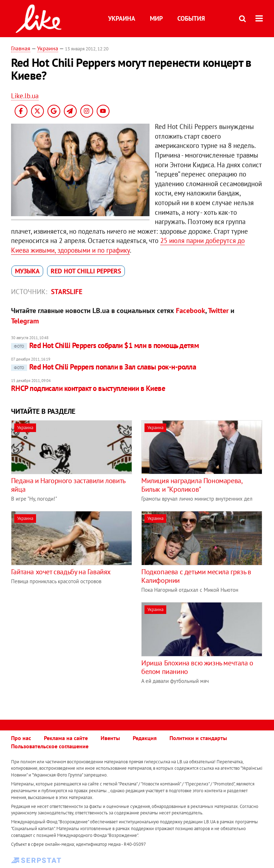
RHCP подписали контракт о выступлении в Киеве (88, 388)
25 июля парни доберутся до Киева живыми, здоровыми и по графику (128, 245)
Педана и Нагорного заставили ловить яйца (68, 485)
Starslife (67, 292)
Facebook (191, 311)
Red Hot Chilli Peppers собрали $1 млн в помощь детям (105, 345)
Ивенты (110, 738)
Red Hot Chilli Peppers (86, 271)
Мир (156, 18)
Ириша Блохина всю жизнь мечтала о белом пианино (197, 667)
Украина (122, 18)
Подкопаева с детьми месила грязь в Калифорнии (196, 576)
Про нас (21, 738)
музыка (27, 271)
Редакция (145, 738)
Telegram (25, 321)
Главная (21, 48)
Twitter (218, 311)
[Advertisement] (71, 652)
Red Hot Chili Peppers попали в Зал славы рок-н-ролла (104, 367)
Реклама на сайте (66, 738)
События (191, 18)
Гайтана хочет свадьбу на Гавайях (61, 572)
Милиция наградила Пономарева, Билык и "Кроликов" (192, 485)
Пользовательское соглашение (50, 746)
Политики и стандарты (198, 738)
